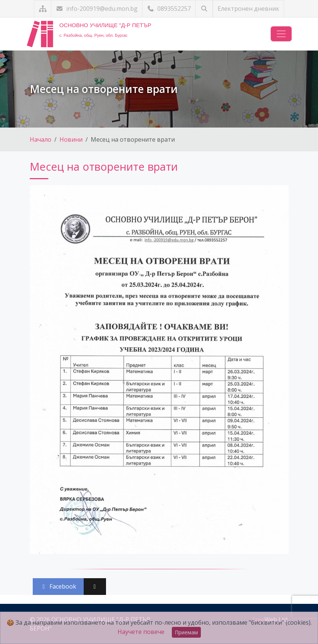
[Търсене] (204, 9)
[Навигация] (281, 34)
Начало (41, 139)
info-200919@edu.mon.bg (97, 9)
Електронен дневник (248, 9)
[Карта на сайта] (43, 9)
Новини (71, 139)
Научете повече (141, 632)
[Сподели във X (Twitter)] (95, 587)
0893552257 (169, 9)
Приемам (186, 632)
